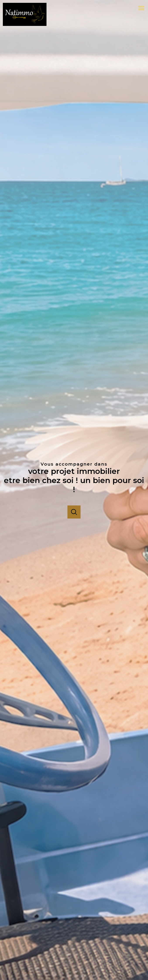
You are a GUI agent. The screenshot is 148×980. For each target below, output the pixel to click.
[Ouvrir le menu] (143, 8)
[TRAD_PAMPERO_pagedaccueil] (25, 25)
